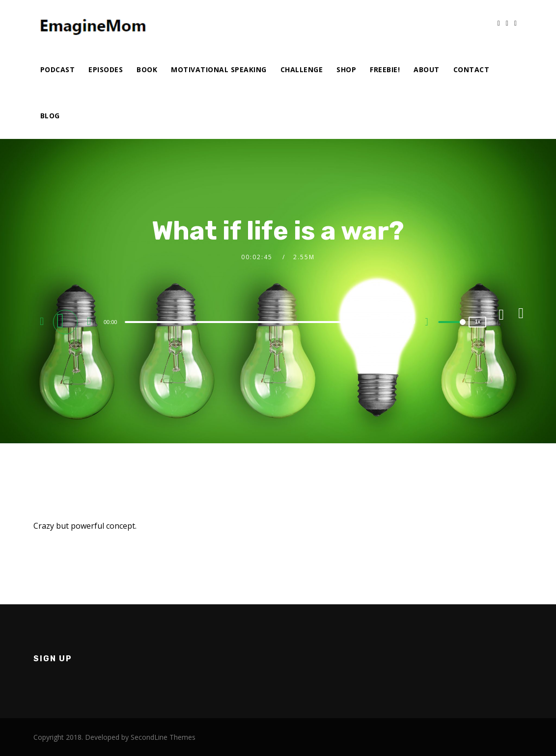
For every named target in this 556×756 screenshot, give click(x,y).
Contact (472, 69)
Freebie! (385, 69)
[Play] (67, 322)
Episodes (106, 69)
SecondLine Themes (163, 737)
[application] (262, 322)
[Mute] (430, 323)
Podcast (58, 69)
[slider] (260, 322)
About (427, 69)
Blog (50, 116)
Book (147, 69)
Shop (346, 69)
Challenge (302, 69)
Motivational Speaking (219, 69)
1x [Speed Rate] (478, 322)
